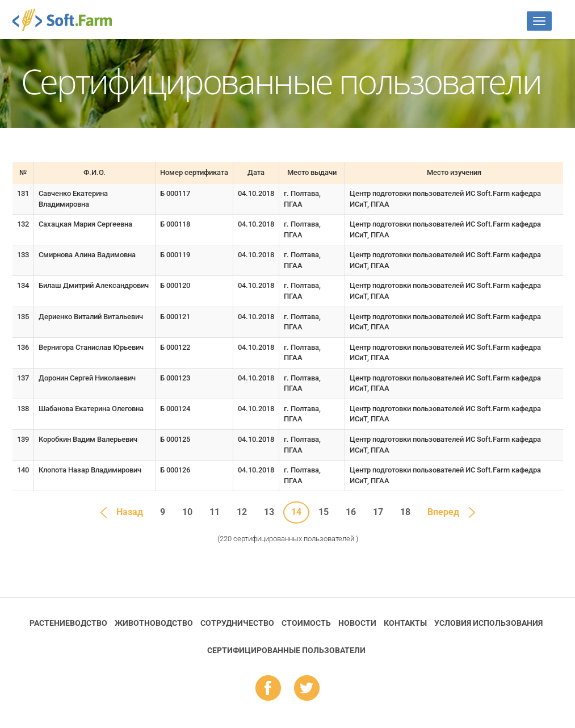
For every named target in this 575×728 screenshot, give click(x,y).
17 (378, 512)
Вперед (443, 512)
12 (242, 512)
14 (296, 512)
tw (307, 689)
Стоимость (306, 623)
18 (405, 512)
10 (187, 512)
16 (351, 512)
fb (268, 689)
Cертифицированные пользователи (286, 650)
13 (269, 512)
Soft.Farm (68, 20)
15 (324, 512)
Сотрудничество (237, 623)
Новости (357, 623)
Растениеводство (68, 623)
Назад (130, 512)
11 (215, 512)
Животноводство (154, 623)
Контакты (405, 623)
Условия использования (488, 623)
